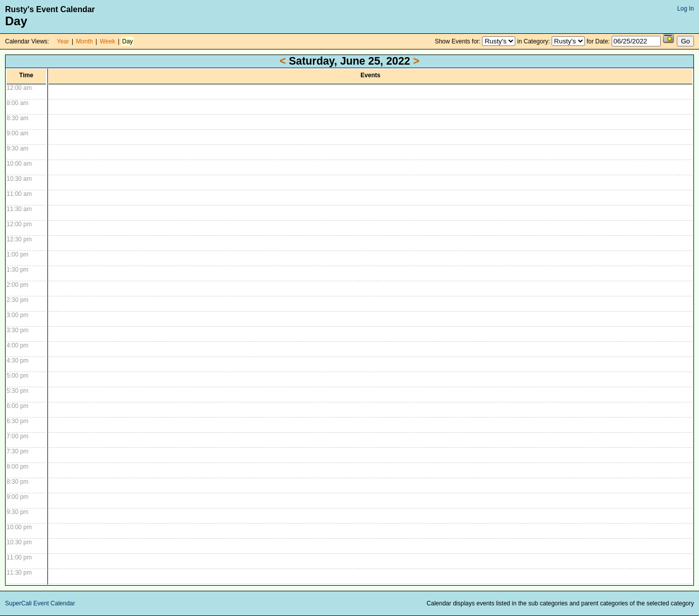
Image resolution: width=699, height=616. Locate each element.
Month (85, 41)
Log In (686, 9)
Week (107, 41)
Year (63, 41)
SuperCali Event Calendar (40, 603)
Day (127, 41)
